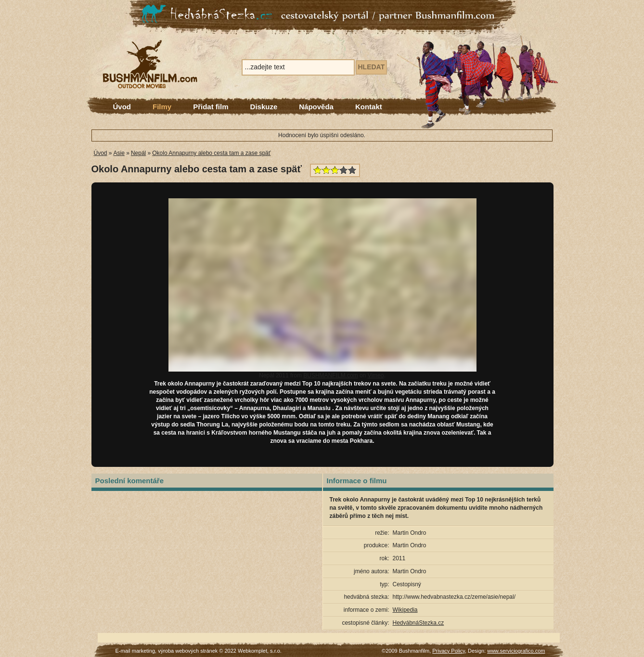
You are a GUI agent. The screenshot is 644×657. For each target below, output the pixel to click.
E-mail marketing (135, 651)
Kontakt (369, 107)
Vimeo (376, 375)
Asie (119, 153)
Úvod (122, 107)
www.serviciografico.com (516, 651)
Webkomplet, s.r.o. (260, 651)
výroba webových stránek (188, 651)
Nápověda (316, 107)
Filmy (162, 107)
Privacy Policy (449, 651)
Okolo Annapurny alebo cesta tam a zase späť (211, 153)
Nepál (138, 153)
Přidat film (211, 107)
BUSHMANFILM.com (330, 375)
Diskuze (264, 107)
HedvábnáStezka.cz (419, 623)
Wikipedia (405, 610)
